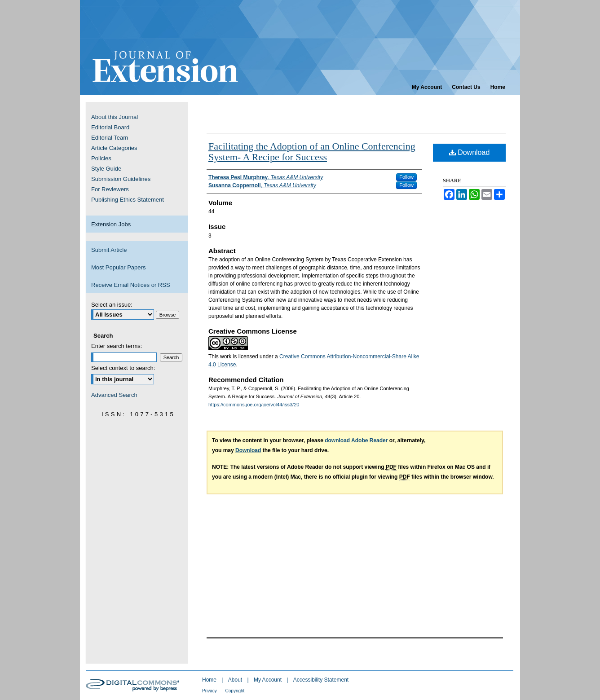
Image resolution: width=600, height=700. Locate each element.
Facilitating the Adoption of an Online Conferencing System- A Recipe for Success (312, 152)
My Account (268, 680)
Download (470, 152)
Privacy (210, 691)
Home (210, 680)
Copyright (235, 691)
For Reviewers (110, 189)
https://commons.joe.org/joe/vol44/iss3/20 (254, 405)
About (236, 680)
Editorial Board (110, 127)
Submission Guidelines (121, 179)
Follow (406, 177)
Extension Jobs (111, 224)
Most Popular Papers (118, 267)
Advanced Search (114, 395)
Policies (101, 158)
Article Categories (114, 148)
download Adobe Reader (356, 440)
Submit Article (109, 250)
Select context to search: (123, 368)
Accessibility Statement (321, 680)
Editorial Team (110, 138)
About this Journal (115, 117)
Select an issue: (112, 305)
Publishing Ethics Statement (128, 200)
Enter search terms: (117, 346)
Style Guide (106, 169)
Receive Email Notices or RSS (131, 285)
